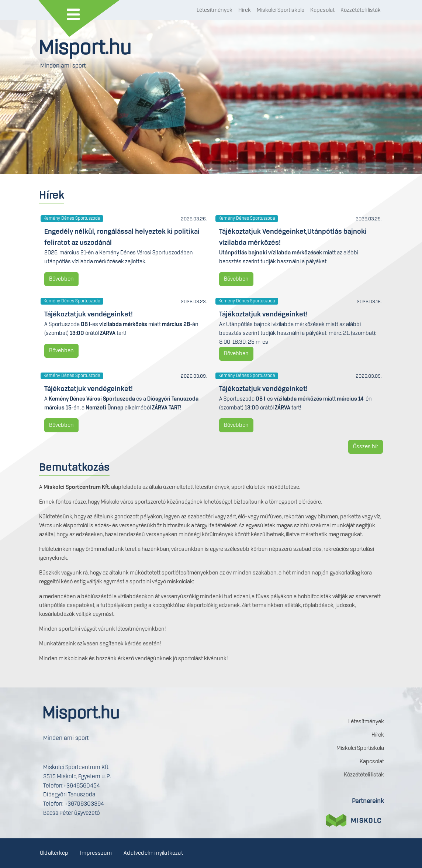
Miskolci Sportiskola (281, 10)
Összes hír (366, 447)
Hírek (245, 10)
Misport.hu (85, 49)
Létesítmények (215, 10)
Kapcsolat (322, 10)
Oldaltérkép (54, 853)
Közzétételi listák (361, 10)
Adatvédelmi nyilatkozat (153, 853)
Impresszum (96, 853)
